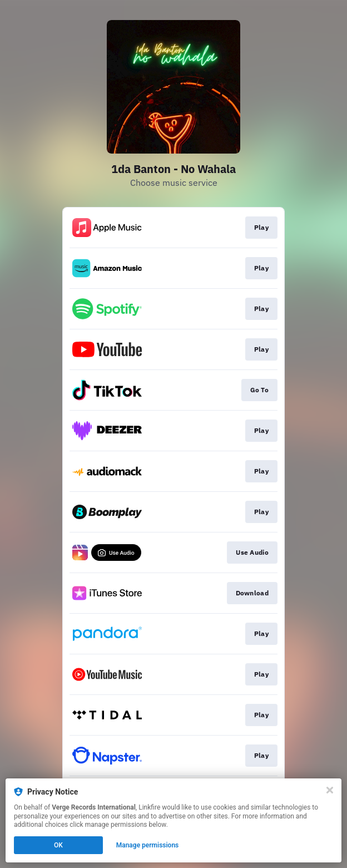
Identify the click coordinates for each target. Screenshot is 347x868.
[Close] (330, 790)
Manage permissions (148, 845)
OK (58, 845)
